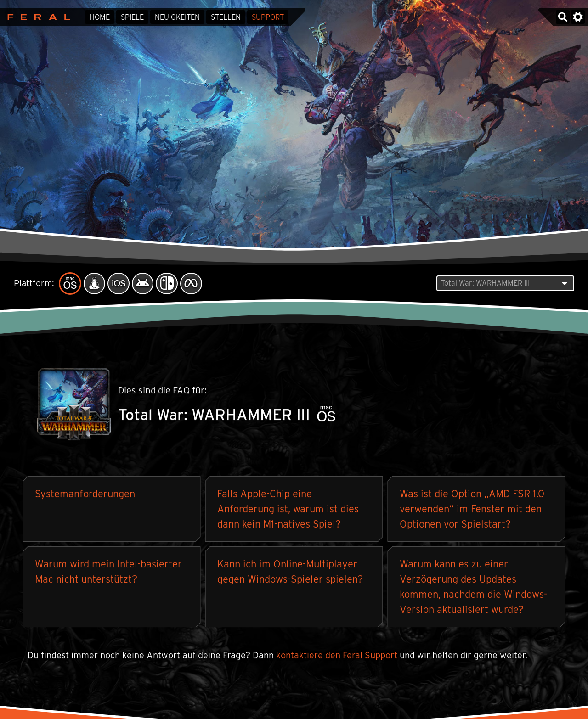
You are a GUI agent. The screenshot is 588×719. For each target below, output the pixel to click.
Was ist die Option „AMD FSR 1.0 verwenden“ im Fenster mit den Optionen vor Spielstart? (472, 509)
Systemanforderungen (85, 494)
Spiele (132, 17)
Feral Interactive (37, 17)
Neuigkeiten (177, 17)
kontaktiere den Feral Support (337, 656)
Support (268, 17)
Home (100, 17)
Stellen (226, 17)
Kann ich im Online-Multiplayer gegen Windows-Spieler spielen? (290, 572)
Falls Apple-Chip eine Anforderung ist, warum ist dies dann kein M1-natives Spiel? (288, 509)
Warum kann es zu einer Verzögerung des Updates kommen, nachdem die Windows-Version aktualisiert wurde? (473, 587)
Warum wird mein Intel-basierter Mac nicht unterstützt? (108, 572)
